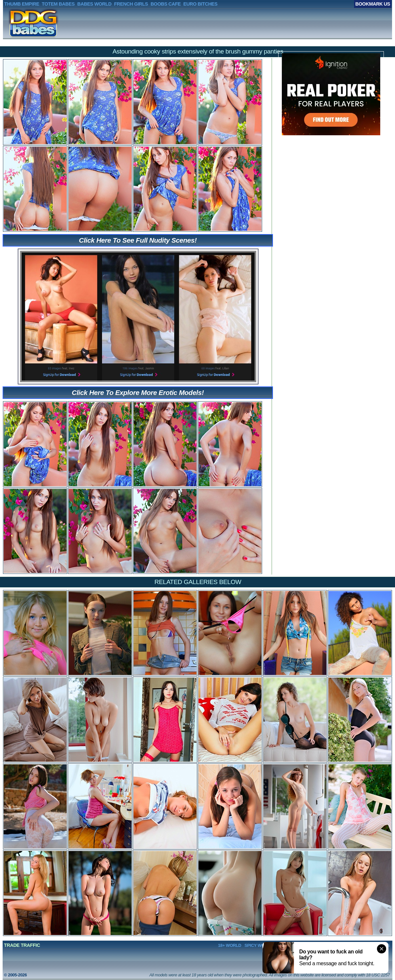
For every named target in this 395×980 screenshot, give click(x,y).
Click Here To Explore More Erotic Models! (138, 392)
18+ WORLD (229, 945)
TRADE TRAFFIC (22, 945)
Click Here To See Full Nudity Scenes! (138, 240)
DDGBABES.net (24, 23)
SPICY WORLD (259, 945)
